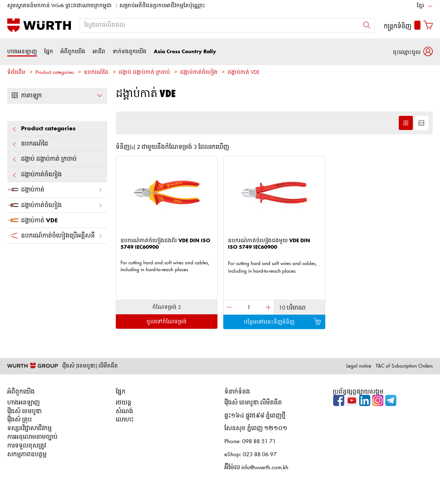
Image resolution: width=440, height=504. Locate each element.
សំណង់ (124, 411)
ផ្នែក (49, 52)
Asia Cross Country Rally (185, 52)
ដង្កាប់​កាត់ (55, 190)
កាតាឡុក (57, 96)
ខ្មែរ (420, 6)
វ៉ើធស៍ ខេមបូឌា (24, 411)
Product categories (55, 73)
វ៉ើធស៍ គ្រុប (20, 420)
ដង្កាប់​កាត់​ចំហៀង (199, 73)
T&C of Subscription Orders (404, 366)
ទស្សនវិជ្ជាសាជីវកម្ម (29, 429)
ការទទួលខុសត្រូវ (27, 446)
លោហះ (125, 420)
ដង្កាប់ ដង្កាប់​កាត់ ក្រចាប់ (144, 73)
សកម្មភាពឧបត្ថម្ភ (27, 455)
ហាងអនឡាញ (22, 52)
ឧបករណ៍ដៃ (96, 73)
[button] (413, 52)
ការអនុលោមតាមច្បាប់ (32, 437)
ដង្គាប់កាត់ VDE (244, 73)
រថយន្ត (124, 403)
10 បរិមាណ (292, 308)
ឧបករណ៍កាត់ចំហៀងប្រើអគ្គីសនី (55, 236)
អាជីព (99, 52)
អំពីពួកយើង (73, 52)
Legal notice (359, 366)
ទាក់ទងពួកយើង (130, 52)
